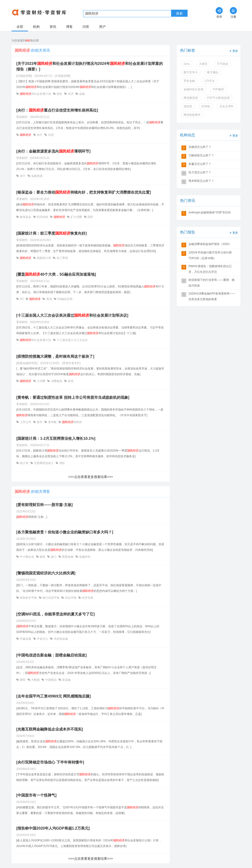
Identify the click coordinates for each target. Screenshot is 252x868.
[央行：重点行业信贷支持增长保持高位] (57, 110)
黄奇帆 (52, 422)
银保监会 (26, 217)
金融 (82, 94)
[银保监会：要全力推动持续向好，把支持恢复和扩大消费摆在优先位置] (84, 192)
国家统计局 (44, 258)
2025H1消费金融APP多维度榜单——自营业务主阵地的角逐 (212, 296)
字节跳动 (223, 64)
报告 (60, 94)
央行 (40, 135)
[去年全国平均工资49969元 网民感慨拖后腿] (54, 696)
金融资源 (36, 176)
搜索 (179, 13)
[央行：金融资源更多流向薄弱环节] (53, 151)
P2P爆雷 (218, 89)
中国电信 (51, 680)
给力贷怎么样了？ (200, 172)
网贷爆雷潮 (191, 98)
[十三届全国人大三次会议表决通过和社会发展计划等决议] (72, 315)
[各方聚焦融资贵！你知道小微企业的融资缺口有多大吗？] (65, 532)
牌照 (23, 680)
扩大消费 (76, 217)
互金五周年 (227, 106)
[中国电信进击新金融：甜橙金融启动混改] (52, 655)
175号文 (210, 81)
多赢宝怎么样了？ (200, 164)
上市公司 (26, 422)
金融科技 (84, 557)
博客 (69, 27)
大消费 (41, 381)
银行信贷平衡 (51, 598)
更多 (233, 51)
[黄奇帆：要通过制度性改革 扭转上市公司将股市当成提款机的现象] (73, 397)
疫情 (70, 381)
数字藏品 (213, 72)
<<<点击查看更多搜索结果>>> (90, 477)
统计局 (24, 463)
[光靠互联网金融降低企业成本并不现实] (50, 729)
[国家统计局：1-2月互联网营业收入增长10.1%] (56, 438)
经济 (71, 94)
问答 (86, 27)
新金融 (66, 680)
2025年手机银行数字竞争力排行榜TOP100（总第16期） (210, 255)
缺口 (54, 557)
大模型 (203, 64)
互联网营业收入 (44, 463)
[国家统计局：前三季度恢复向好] (52, 233)
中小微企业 (27, 557)
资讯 (53, 27)
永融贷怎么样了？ (200, 147)
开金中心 (43, 639)
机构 (36, 27)
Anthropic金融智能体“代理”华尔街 (210, 212)
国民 (90, 217)
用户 (102, 27)
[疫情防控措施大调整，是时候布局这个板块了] (55, 356)
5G (22, 299)
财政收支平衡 (28, 598)
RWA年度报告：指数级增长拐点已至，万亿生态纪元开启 (210, 269)
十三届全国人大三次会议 (72, 340)
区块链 (206, 106)
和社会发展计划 (36, 94)
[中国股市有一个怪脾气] (36, 795)
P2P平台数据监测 (218, 98)
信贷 (50, 135)
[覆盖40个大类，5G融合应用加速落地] (56, 274)
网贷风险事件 (192, 115)
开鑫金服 (26, 639)
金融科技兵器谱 (193, 89)
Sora (187, 64)
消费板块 (57, 381)
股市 (40, 422)
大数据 (36, 680)
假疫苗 (188, 106)
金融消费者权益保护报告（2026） (210, 244)
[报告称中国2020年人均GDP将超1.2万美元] (53, 828)
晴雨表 (72, 422)
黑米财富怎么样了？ (201, 181)
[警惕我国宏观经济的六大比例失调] (46, 573)
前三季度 (62, 258)
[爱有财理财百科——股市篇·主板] (44, 505)
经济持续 (43, 217)
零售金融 (189, 81)
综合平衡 (71, 598)
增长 (62, 463)
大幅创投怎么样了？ (201, 155)
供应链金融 (60, 639)
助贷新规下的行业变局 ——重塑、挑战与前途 (212, 283)
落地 (49, 299)
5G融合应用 (65, 299)
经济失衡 (87, 598)
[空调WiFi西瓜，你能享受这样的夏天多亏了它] (55, 614)
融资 (43, 557)
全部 (20, 27)
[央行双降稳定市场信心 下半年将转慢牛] (50, 762)
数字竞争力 (191, 72)
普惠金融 (68, 557)
